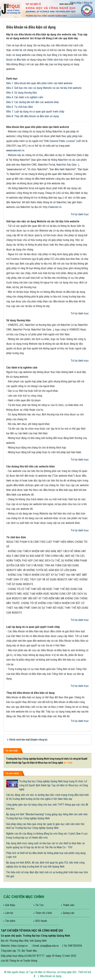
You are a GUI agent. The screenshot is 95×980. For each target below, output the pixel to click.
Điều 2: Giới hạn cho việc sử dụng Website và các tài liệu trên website (44, 88)
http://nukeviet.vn (52, 207)
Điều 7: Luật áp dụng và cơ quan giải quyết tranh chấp (35, 112)
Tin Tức (40, 905)
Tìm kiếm (10, 921)
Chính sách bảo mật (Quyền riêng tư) (28, 740)
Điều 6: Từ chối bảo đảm (20, 107)
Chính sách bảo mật (58, 60)
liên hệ (19, 50)
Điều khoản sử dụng (51, 976)
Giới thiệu (10, 905)
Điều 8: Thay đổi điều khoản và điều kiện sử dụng (32, 116)
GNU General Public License (59, 141)
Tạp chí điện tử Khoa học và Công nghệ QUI (53, 972)
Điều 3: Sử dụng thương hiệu (22, 93)
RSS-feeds (41, 921)
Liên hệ (9, 913)
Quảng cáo (69, 913)
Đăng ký (88, 3)
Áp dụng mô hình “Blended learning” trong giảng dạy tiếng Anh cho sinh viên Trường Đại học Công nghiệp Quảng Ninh (47, 816)
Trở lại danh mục (80, 214)
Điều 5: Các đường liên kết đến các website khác (33, 102)
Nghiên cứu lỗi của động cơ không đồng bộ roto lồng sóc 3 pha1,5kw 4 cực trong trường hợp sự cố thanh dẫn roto (47, 836)
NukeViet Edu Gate (66, 165)
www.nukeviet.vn (15, 150)
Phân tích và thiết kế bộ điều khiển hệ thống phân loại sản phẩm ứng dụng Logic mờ (46, 855)
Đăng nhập (76, 3)
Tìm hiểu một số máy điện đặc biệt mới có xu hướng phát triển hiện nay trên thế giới (47, 874)
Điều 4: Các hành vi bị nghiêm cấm (25, 97)
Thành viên (69, 905)
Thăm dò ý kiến (44, 913)
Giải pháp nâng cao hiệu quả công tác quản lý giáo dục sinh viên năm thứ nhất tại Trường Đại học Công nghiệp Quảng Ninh (45, 826)
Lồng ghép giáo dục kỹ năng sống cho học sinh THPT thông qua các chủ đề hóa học (47, 807)
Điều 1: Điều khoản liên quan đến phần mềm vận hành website (39, 83)
